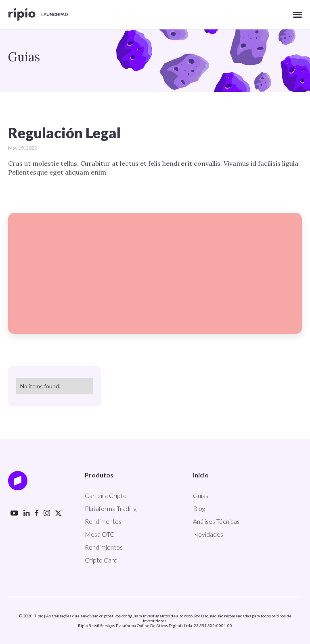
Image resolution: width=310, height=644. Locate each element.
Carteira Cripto (106, 495)
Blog (199, 508)
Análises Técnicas (216, 521)
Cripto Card (101, 560)
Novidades (208, 534)
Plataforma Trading (111, 508)
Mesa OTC (99, 534)
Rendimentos (103, 521)
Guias (201, 495)
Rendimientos (104, 547)
